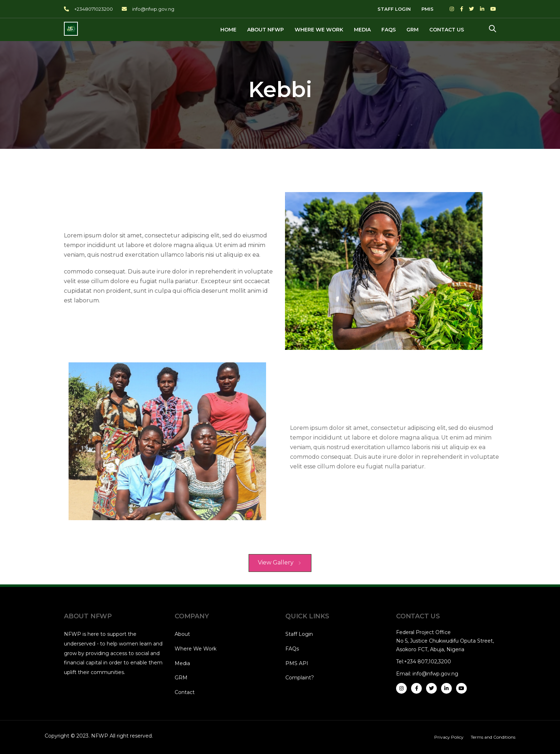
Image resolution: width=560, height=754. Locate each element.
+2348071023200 (94, 9)
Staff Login (299, 634)
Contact (185, 692)
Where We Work (196, 649)
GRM (181, 678)
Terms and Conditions (493, 737)
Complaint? (300, 678)
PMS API (297, 663)
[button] (492, 29)
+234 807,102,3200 (427, 662)
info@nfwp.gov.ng (153, 9)
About (182, 634)
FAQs (292, 649)
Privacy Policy (449, 737)
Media (182, 663)
